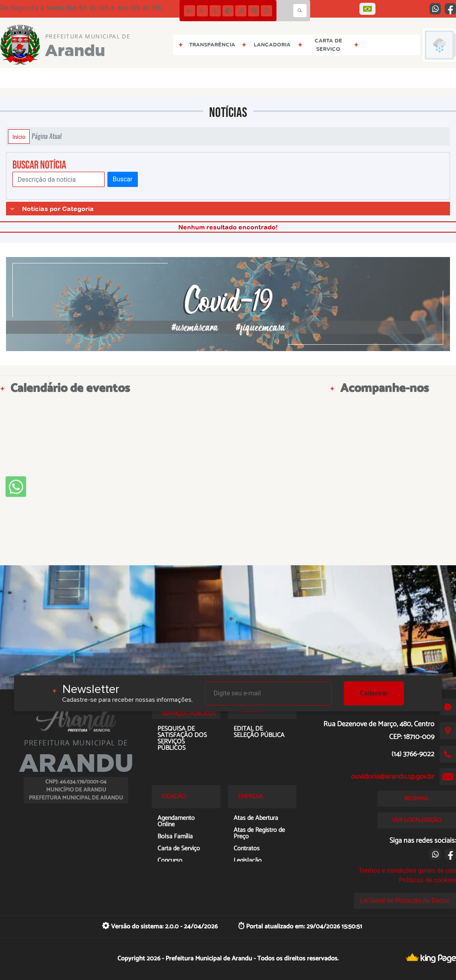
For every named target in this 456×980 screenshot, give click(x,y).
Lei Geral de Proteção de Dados (405, 901)
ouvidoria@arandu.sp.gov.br (393, 777)
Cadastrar (374, 693)
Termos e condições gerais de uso (407, 871)
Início (19, 137)
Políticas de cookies (428, 880)
